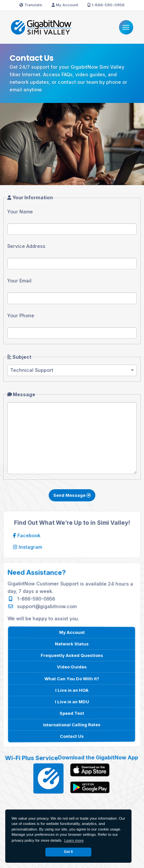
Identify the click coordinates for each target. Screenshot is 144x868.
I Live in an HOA (72, 690)
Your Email (19, 281)
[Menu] (126, 27)
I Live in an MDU (72, 701)
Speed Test (72, 713)
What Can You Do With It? (71, 678)
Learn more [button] (74, 840)
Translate (31, 5)
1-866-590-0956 (106, 5)
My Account (65, 5)
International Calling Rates (72, 724)
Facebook (28, 535)
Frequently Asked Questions (71, 655)
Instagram (28, 547)
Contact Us (72, 736)
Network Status (72, 644)
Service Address (26, 246)
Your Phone (21, 315)
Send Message (72, 495)
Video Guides (72, 667)
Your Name (20, 212)
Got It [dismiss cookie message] (68, 852)
